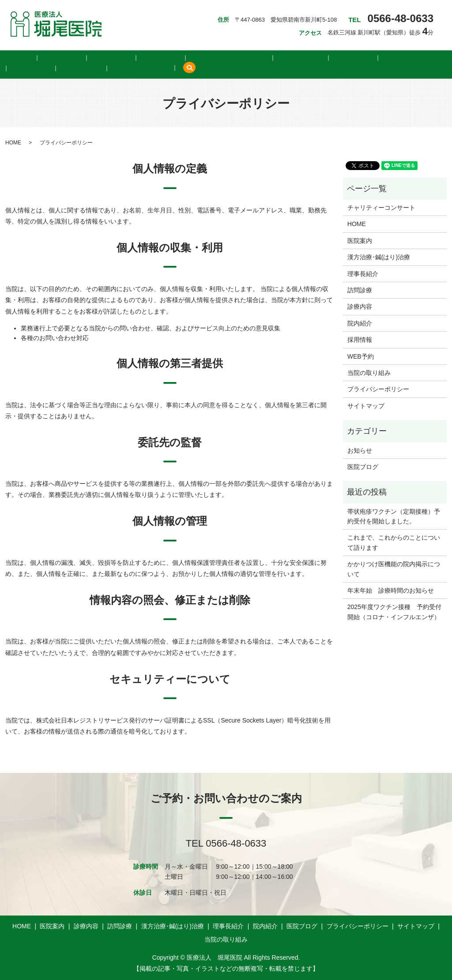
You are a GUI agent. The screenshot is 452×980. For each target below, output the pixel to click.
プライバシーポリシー (378, 389)
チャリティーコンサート (381, 207)
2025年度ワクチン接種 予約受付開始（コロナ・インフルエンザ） (394, 611)
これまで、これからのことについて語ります (394, 542)
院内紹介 (273, 57)
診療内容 (80, 57)
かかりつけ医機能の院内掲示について (394, 568)
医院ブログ (313, 57)
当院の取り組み (34, 69)
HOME (9, 57)
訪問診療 (117, 57)
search (76, 69)
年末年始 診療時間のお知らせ (391, 590)
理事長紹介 (233, 57)
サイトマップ (366, 405)
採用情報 (353, 57)
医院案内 (43, 57)
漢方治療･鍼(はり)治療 (173, 57)
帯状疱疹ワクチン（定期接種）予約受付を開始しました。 (394, 515)
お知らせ (360, 450)
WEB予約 (391, 57)
